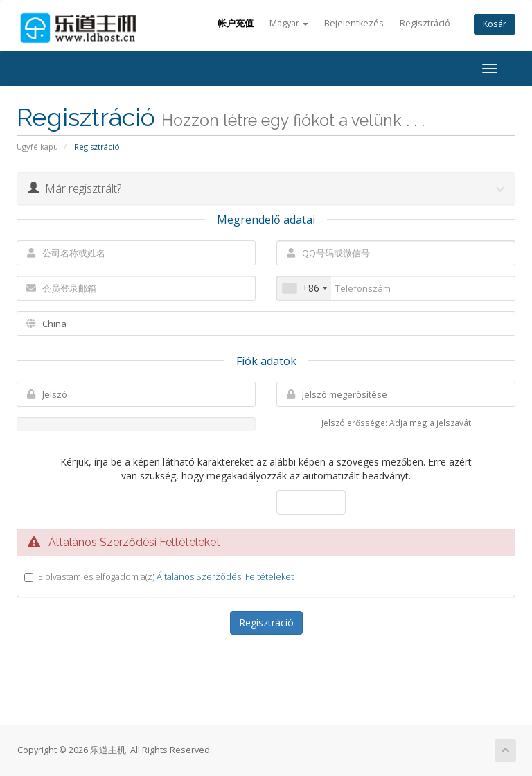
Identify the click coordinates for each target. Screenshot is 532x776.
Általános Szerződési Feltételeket (225, 576)
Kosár (495, 24)
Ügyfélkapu (37, 147)
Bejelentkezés (354, 23)
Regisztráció (425, 23)
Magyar (289, 23)
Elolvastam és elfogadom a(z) (166, 576)
